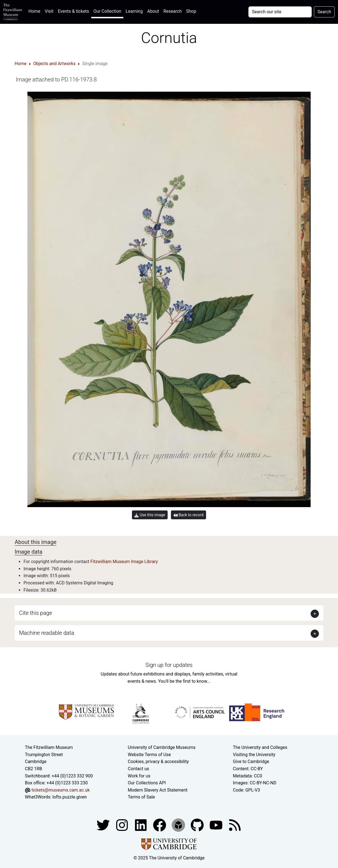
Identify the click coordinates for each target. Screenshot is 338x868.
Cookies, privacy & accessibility (158, 762)
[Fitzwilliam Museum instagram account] (123, 825)
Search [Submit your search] (324, 12)
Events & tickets (73, 11)
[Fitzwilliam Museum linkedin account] (160, 825)
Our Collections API (147, 783)
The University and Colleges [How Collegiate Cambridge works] (260, 747)
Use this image (150, 515)
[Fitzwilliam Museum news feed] (235, 825)
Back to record (188, 515)
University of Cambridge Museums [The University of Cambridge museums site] (162, 747)
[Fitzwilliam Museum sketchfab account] (179, 825)
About (153, 11)
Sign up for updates (169, 665)
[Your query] (280, 12)
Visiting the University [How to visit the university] (254, 755)
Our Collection (107, 11)
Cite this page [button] (36, 613)
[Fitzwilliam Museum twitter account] (104, 825)
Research (173, 11)
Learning (134, 11)
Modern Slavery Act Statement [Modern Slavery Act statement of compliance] (158, 790)
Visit (49, 11)
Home (36, 11)
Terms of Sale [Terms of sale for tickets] (141, 797)
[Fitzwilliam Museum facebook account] (141, 825)
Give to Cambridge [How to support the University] (251, 762)
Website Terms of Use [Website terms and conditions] (149, 755)
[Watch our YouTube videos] (217, 825)
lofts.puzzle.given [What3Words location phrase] (69, 797)
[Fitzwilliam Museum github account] (198, 825)
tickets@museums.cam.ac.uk (61, 790)
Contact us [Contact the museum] (138, 769)
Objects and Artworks (54, 64)
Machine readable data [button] (47, 633)
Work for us (139, 776)
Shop (191, 11)
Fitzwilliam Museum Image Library (124, 562)
